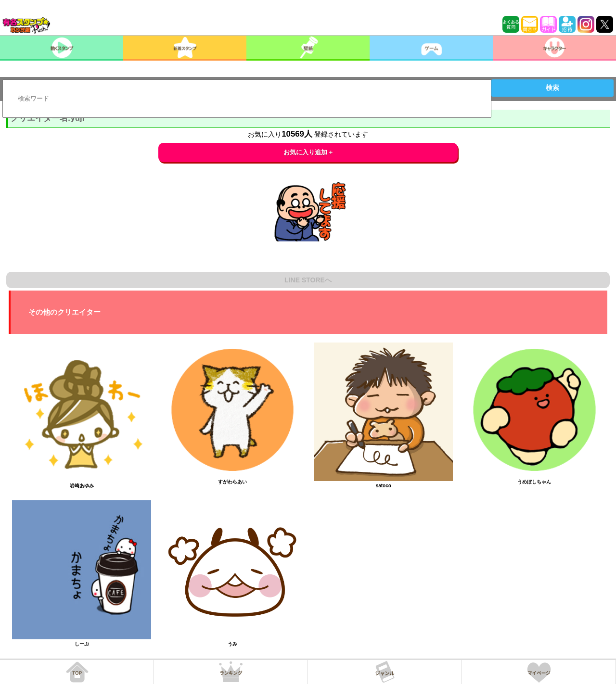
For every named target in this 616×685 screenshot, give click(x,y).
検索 (552, 88)
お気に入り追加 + (308, 152)
